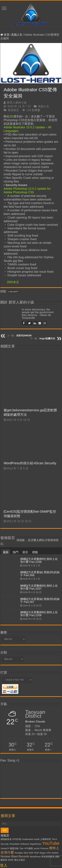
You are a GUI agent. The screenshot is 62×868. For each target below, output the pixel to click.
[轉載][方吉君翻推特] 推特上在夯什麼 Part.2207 (39, 535)
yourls (37, 797)
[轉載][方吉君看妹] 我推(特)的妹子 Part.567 (40, 549)
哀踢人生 (17, 35)
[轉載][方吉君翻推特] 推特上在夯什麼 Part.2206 (39, 562)
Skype (43, 801)
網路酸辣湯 (6, 787)
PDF (31, 801)
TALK (54, 787)
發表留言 (13, 110)
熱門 (16, 501)
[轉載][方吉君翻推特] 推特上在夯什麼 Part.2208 (39, 509)
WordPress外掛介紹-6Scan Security (30, 411)
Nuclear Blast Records (15, 805)
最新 (6, 501)
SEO (26, 801)
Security (14, 292)
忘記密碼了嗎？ (12, 845)
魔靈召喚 (14, 797)
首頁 (5, 35)
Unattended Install (31, 787)
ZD (12, 116)
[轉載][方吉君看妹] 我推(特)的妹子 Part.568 (40, 522)
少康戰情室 (46, 787)
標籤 (35, 501)
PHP (36, 801)
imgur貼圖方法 (47, 338)
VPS (49, 801)
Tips (21, 797)
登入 (36, 488)
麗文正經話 (20, 808)
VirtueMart (14, 792)
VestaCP (5, 797)
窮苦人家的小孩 (17, 103)
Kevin (40, 864)
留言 (25, 501)
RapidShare (36, 792)
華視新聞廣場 (48, 805)
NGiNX (55, 801)
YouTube (51, 791)
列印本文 (13, 282)
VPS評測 (16, 787)
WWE (11, 808)
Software (25, 792)
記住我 (20, 837)
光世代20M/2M (24, 335)
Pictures (44, 797)
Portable (19, 801)
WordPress (35, 805)
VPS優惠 (29, 797)
